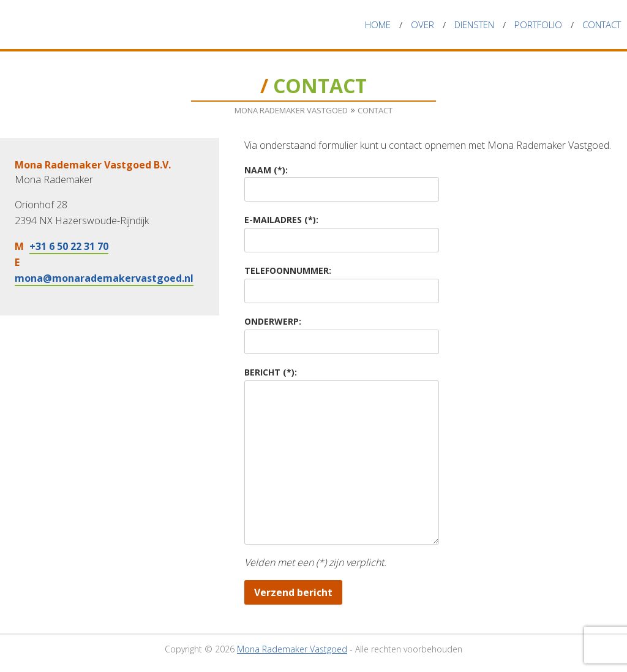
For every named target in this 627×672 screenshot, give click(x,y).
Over (422, 25)
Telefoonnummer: (288, 270)
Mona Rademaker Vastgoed (107, 25)
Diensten (474, 25)
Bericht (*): (271, 372)
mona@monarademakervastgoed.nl (104, 278)
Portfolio (538, 25)
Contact (602, 25)
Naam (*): (266, 170)
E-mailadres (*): (281, 220)
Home (378, 25)
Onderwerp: (273, 321)
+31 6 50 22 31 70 (69, 246)
